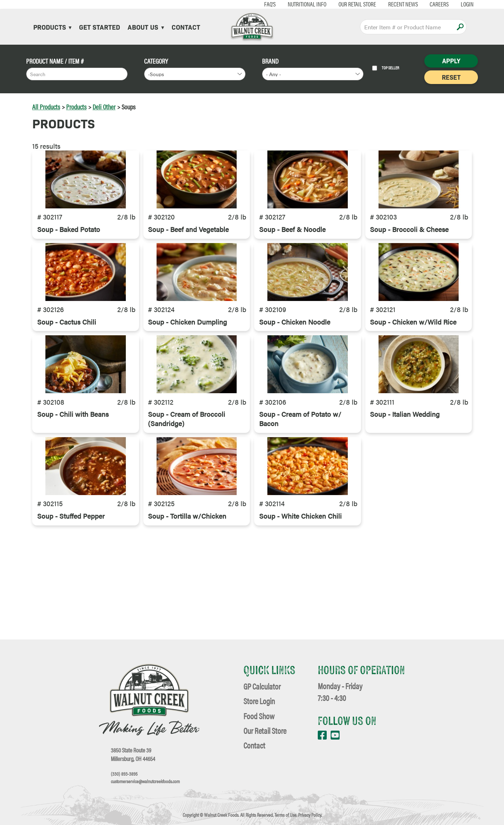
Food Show (259, 716)
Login (448, 4)
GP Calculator (262, 686)
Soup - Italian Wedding (405, 481)
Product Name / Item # (55, 61)
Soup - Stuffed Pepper (71, 605)
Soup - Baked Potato (69, 251)
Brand (270, 61)
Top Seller (386, 68)
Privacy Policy (310, 815)
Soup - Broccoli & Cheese (409, 251)
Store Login (259, 701)
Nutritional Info (288, 4)
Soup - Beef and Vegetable (188, 251)
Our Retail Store (338, 4)
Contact (186, 27)
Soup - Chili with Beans (73, 481)
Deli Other (104, 107)
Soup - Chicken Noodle (295, 366)
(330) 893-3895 (124, 774)
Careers (420, 4)
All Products (46, 107)
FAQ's (251, 4)
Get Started (100, 27)
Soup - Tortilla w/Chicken (187, 605)
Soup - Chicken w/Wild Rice (413, 366)
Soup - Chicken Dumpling (187, 366)
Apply (460, 27)
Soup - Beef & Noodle (292, 251)
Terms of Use (285, 815)
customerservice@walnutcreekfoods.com (145, 781)
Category (156, 61)
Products (52, 27)
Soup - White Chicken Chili (300, 605)
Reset (451, 77)
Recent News (384, 4)
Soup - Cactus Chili (67, 366)
